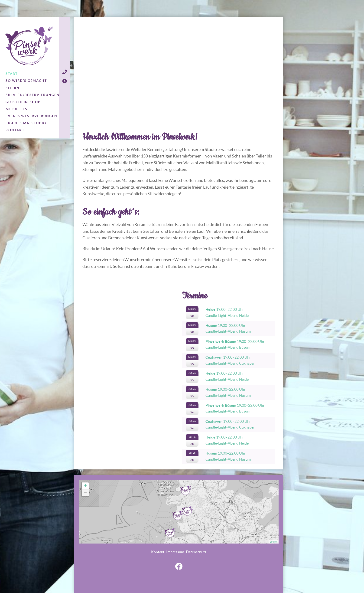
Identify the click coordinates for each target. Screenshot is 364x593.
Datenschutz (196, 552)
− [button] (85, 493)
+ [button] (85, 486)
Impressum (175, 552)
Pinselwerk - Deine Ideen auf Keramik (29, 46)
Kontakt (158, 552)
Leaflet (274, 542)
